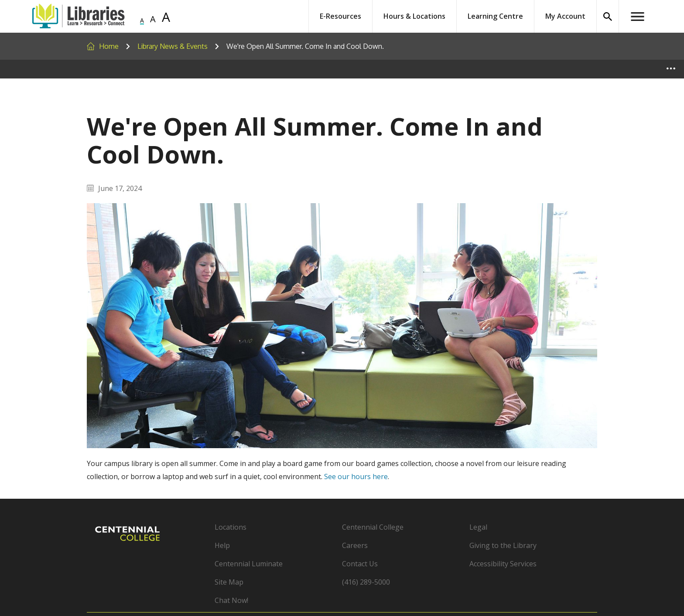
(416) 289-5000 (366, 582)
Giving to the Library (503, 545)
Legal (478, 527)
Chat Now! (231, 600)
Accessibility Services (503, 564)
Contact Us (360, 564)
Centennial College (373, 527)
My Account (565, 16)
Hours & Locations (414, 16)
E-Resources (340, 16)
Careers (355, 545)
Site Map (229, 582)
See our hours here (356, 476)
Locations (231, 527)
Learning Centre (495, 16)
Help (222, 545)
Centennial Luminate (249, 564)
